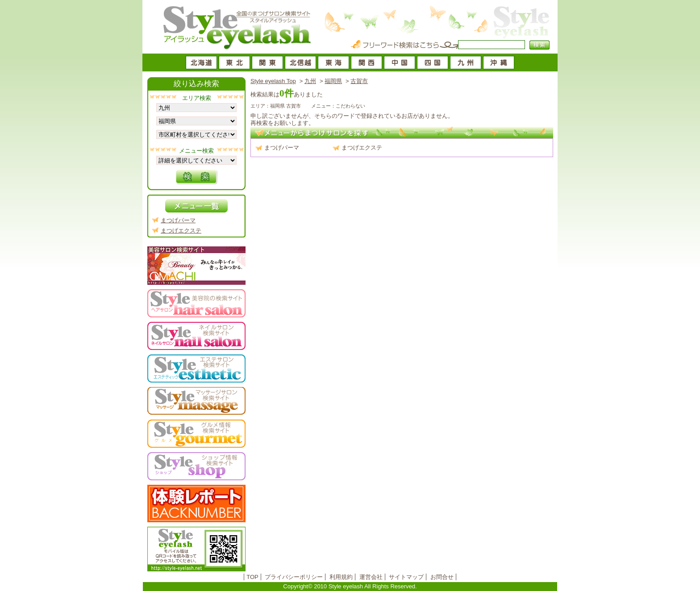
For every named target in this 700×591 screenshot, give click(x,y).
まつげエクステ (362, 148)
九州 (310, 81)
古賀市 (359, 81)
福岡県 (333, 81)
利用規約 (341, 577)
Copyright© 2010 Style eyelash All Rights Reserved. (350, 586)
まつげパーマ (282, 148)
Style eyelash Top (273, 81)
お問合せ (442, 577)
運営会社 (371, 577)
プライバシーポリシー (294, 577)
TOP (252, 577)
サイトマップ (406, 577)
